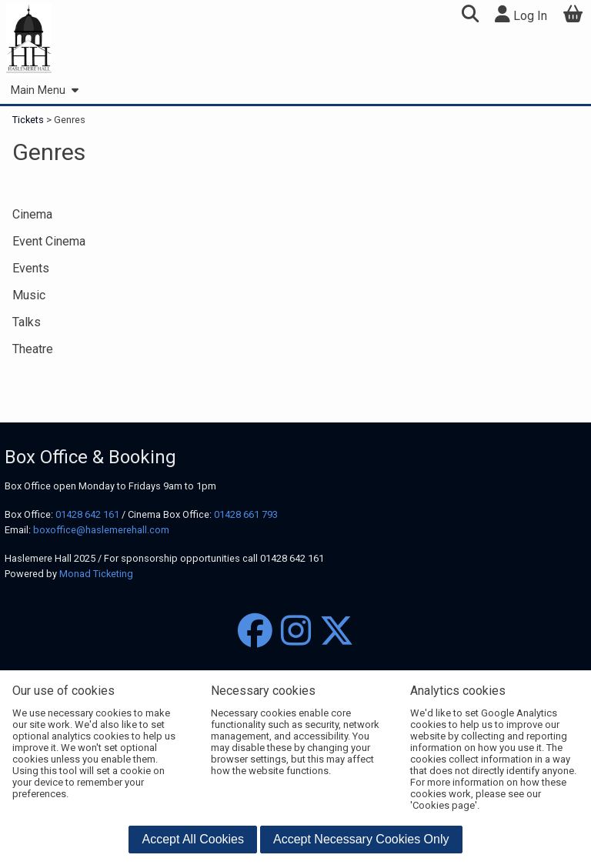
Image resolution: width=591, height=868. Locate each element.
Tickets (29, 120)
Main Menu (44, 90)
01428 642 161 (87, 514)
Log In (521, 14)
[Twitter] (337, 631)
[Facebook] (255, 631)
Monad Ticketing (96, 574)
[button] (470, 16)
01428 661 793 (246, 514)
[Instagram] (296, 631)
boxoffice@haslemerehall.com (101, 530)
